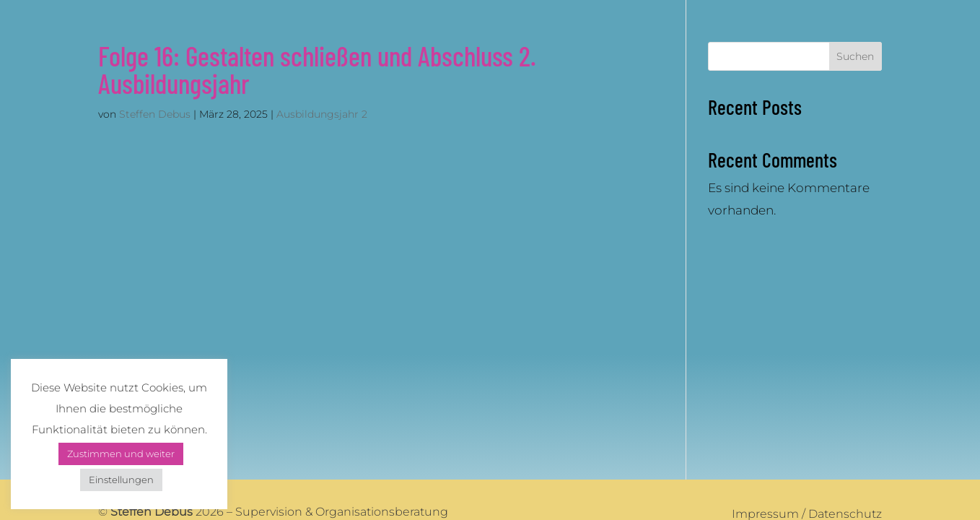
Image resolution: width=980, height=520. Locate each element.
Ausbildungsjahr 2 (322, 114)
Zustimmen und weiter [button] (121, 454)
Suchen (855, 56)
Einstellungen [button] (121, 480)
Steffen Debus (155, 114)
